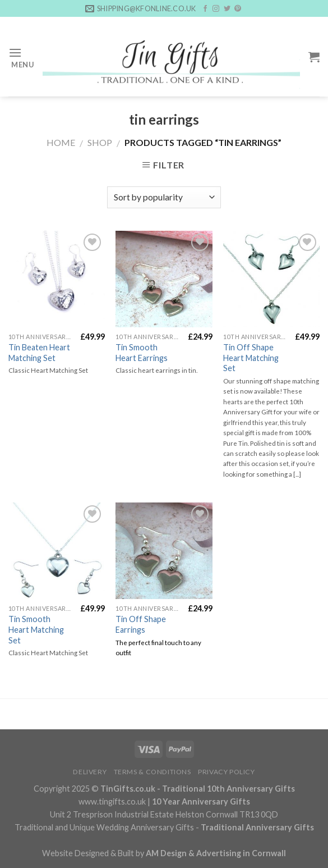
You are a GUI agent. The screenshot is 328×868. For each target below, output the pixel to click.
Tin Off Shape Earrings (141, 624)
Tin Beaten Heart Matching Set (39, 353)
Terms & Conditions (153, 772)
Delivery (90, 772)
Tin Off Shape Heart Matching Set (251, 358)
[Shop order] (164, 197)
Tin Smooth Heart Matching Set (36, 629)
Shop (100, 142)
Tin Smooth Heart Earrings (142, 353)
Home (61, 142)
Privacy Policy (227, 772)
